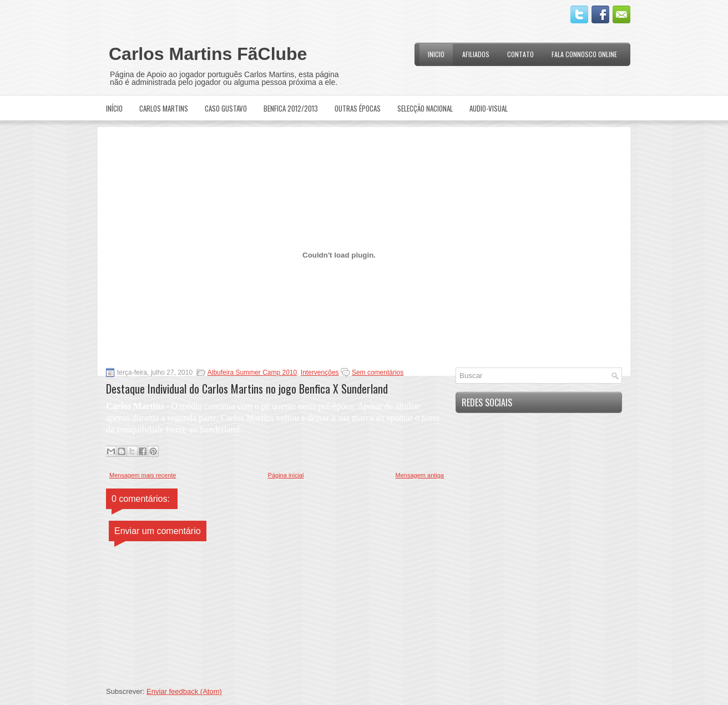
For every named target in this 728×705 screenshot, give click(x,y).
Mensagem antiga (420, 475)
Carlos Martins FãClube (208, 54)
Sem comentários (378, 372)
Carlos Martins (164, 108)
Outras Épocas (358, 108)
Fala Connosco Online (584, 54)
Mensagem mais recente (143, 475)
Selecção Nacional (425, 108)
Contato (520, 54)
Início (114, 108)
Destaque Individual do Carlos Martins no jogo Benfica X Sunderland (247, 389)
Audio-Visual (489, 108)
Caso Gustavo (226, 108)
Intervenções (320, 372)
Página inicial (286, 475)
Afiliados (476, 54)
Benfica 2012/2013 (291, 108)
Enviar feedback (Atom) (184, 691)
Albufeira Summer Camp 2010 (252, 372)
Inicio (436, 54)
